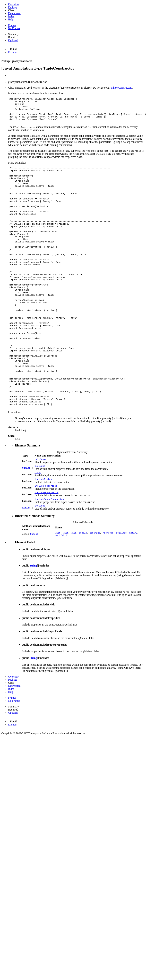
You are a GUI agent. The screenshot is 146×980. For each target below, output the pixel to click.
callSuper (40, 512)
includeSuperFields (46, 547)
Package (13, 7)
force (38, 526)
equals (83, 589)
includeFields (43, 533)
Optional (13, 40)
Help (11, 19)
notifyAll (61, 592)
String (26, 520)
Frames (12, 25)
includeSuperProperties (49, 555)
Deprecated (14, 13)
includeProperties (46, 540)
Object (34, 591)
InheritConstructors (121, 88)
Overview (14, 4)
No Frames (14, 28)
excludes (40, 519)
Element (13, 52)
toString (95, 589)
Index (11, 16)
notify (133, 589)
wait (58, 589)
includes (40, 562)
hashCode (108, 589)
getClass (121, 589)
